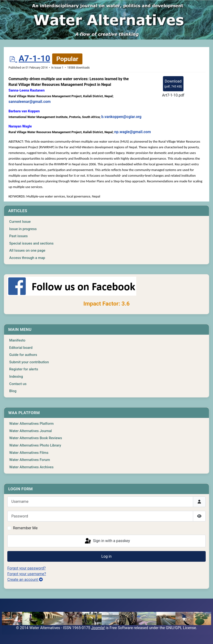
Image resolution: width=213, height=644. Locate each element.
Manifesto (17, 340)
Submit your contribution (29, 362)
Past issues (18, 236)
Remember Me (25, 528)
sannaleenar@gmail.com (30, 102)
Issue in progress (23, 229)
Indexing (16, 377)
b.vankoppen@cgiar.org (121, 117)
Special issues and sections (31, 243)
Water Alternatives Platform (31, 424)
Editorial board (21, 348)
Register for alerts (24, 369)
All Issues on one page (27, 250)
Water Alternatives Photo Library (35, 445)
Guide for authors (23, 355)
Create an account (25, 580)
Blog (13, 391)
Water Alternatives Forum (30, 460)
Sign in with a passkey (107, 541)
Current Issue (20, 222)
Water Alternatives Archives (31, 467)
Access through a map (27, 258)
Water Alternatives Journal (30, 431)
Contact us (18, 384)
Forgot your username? (27, 574)
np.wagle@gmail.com (133, 132)
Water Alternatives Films (29, 453)
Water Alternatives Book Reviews (36, 438)
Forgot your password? (26, 568)
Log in (106, 556)
